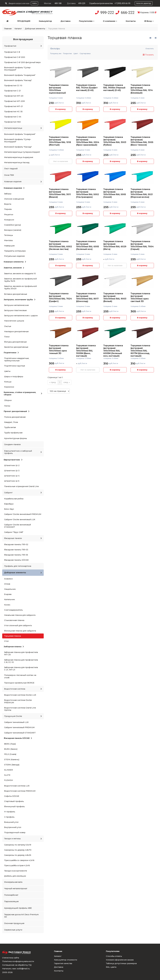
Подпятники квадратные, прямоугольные (17, 359)
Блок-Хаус (9, 509)
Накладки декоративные (16, 331)
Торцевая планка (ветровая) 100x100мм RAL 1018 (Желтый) (60, 141)
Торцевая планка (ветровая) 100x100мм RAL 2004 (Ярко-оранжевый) (88, 141)
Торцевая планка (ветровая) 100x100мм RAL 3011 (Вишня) (60, 193)
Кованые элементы (15, 262)
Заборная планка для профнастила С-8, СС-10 (21, 661)
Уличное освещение (14, 199)
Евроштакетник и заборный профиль (23, 452)
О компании (110, 21)
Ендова (8, 594)
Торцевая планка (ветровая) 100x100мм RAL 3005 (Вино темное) (142, 141)
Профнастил (23, 46)
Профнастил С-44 (13, 117)
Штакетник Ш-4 (12, 476)
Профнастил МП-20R (14, 101)
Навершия (9, 246)
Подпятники (11, 353)
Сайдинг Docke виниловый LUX (20, 520)
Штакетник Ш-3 (12, 471)
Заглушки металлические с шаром (21, 316)
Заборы (8, 194)
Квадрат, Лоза (11, 422)
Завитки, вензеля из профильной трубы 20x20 (20, 287)
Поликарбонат (11, 895)
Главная (8, 29)
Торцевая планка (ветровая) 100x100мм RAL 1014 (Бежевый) (142, 89)
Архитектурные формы (15, 438)
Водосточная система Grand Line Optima (20, 709)
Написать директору (144, 3)
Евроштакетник (13, 460)
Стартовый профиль (14, 801)
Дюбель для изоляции (15, 876)
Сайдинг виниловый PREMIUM (19, 727)
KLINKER (8, 770)
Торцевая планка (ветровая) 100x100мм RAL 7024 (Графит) (60, 297)
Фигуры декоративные (15, 342)
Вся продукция (23, 39)
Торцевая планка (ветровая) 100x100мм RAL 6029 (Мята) (115, 245)
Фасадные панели (23, 538)
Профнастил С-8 (12, 52)
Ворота (8, 204)
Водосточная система (23, 689)
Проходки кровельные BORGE (19, 683)
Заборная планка (14, 647)
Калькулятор (45, 21)
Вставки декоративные (16, 294)
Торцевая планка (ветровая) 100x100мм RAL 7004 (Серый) (142, 245)
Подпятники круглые (15, 366)
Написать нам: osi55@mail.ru (16, 969)
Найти (34, 3)
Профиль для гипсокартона (18, 566)
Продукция (24, 21)
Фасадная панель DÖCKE (16, 560)
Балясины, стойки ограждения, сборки (23, 393)
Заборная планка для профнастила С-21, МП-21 (21, 669)
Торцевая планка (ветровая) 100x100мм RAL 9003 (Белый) (115, 297)
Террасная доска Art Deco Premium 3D (21, 916)
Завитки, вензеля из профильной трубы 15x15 (20, 280)
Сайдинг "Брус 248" (14, 532)
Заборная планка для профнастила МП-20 (21, 653)
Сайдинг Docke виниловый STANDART (18, 526)
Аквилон (8, 579)
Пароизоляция (11, 901)
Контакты (131, 21)
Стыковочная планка (14, 620)
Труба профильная (13, 433)
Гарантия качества (63, 963)
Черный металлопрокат (16, 889)
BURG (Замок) (11, 749)
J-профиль (9, 817)
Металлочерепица (23, 128)
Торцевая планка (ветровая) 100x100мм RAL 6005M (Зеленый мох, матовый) (113, 351)
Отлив (7, 584)
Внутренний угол (13, 827)
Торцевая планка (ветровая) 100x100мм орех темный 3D (59, 349)
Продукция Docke (23, 716)
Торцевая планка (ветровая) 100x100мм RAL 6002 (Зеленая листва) (60, 245)
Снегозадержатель (13, 610)
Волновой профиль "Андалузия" (20, 75)
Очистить (150, 49)
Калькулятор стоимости (66, 960)
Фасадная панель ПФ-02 (16, 544)
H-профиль (10, 812)
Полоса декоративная (15, 417)
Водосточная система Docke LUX (20, 695)
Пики (7, 337)
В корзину (61, 109)
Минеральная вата (13, 882)
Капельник (10, 599)
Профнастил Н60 (12, 122)
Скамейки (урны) (12, 225)
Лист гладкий (11, 169)
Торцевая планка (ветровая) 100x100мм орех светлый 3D (140, 297)
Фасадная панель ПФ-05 (16, 555)
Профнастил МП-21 (13, 106)
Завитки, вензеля (14, 268)
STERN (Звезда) (12, 765)
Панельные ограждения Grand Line (21, 486)
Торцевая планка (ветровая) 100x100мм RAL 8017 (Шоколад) (87, 297)
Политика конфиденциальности (18, 961)
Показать (148, 55)
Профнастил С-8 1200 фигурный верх (22, 62)
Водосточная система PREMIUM (20, 791)
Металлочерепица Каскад (17, 163)
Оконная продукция (14, 923)
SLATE (7, 775)
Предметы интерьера (15, 251)
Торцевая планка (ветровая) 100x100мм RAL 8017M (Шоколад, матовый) (140, 351)
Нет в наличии (61, 161)
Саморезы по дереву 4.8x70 (18, 850)
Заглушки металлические (16, 305)
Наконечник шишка (14, 321)
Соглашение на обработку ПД (17, 965)
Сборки (8, 400)
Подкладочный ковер (15, 832)
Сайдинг (23, 493)
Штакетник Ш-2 (12, 465)
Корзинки (9, 387)
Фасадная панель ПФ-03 (16, 550)
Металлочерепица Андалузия (19, 157)
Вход (149, 21)
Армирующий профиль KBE (18, 908)
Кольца (8, 382)
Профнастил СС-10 (13, 86)
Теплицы (8, 235)
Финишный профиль (14, 806)
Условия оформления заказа (120, 960)
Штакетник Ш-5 (12, 481)
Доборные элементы (35, 29)
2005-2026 (7, 972)
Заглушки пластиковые (15, 310)
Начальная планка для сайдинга (20, 615)
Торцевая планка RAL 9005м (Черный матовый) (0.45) (114, 88)
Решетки (9, 215)
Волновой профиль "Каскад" (18, 80)
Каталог (18, 29)
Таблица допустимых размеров (121, 963)
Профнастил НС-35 (13, 112)
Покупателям (87, 21)
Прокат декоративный (17, 411)
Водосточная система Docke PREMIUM (18, 701)
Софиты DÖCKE (12, 796)
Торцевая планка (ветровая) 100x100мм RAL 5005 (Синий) (115, 193)
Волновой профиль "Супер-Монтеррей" (18, 69)
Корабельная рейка (14, 499)
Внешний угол (11, 822)
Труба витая (10, 427)
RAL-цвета (111, 967)
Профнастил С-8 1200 (15, 57)
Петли (7, 406)
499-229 (82, 3)
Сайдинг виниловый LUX (16, 722)
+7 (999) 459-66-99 (122, 3)
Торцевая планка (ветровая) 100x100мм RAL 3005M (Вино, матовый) (86, 351)
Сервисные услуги (13, 930)
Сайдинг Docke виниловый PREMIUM (23, 514)
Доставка (65, 21)
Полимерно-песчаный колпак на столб (20, 676)
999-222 (107, 13)
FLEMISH (9, 780)
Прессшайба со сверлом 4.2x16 (19, 860)
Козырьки (9, 220)
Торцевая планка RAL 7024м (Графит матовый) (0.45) (87, 88)
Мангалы (8, 240)
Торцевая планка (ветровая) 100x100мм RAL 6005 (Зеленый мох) (88, 245)
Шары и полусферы (14, 377)
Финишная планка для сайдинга (20, 631)
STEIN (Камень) (12, 760)
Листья (8, 326)
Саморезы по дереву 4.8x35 (18, 855)
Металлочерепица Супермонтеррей (22, 152)
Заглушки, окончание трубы (20, 300)
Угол (6, 641)
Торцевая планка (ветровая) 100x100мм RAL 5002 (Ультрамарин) (87, 193)
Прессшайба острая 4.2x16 (17, 865)
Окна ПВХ (9, 175)
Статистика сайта (11, 958)
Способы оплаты (114, 956)
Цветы (7, 371)
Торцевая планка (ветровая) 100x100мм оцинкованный (59, 89)
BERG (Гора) (10, 744)
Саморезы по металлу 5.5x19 (18, 845)
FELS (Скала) (10, 754)
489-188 (58, 3)
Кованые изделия (23, 182)
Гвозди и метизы (23, 839)
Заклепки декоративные (16, 347)
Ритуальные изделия (14, 256)
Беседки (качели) (13, 230)
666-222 (128, 13)
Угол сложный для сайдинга (18, 625)
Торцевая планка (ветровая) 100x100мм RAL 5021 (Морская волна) (142, 193)
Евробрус (9, 504)
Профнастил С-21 (12, 91)
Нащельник (10, 589)
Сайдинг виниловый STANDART (20, 733)
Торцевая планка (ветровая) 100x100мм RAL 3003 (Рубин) (115, 141)
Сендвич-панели (12, 444)
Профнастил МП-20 (14, 96)
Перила (8, 209)
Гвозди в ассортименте (16, 871)
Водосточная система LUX (17, 786)
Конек (7, 605)
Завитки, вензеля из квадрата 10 (20, 274)
